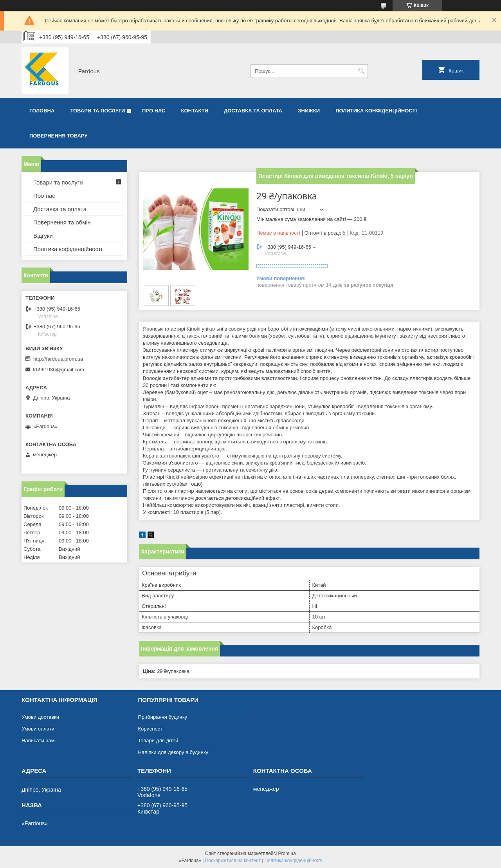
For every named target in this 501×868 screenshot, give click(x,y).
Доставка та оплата (253, 111)
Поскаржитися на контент (233, 861)
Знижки (309, 111)
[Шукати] (361, 71)
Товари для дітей (158, 741)
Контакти (195, 111)
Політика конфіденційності (294, 861)
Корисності (151, 729)
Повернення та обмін (62, 222)
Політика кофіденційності (68, 249)
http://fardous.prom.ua (58, 359)
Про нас (154, 111)
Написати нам (38, 741)
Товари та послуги (97, 111)
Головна (42, 111)
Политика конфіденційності (376, 111)
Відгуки (43, 236)
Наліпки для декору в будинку (173, 752)
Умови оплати (38, 729)
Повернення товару (58, 136)
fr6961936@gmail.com (59, 370)
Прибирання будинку (162, 717)
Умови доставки (40, 717)
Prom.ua (287, 854)
